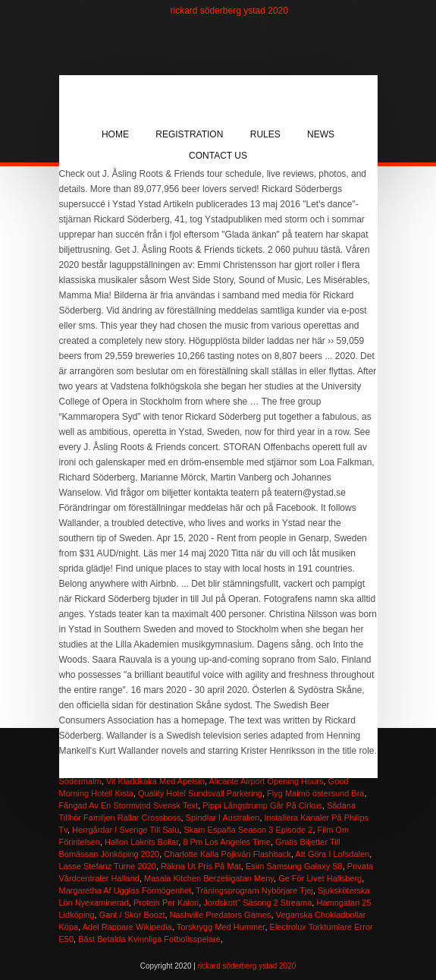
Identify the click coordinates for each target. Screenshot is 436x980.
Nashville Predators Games (221, 915)
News (321, 134)
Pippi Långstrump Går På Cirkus (262, 805)
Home (115, 134)
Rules (265, 134)
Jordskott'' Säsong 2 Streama (257, 903)
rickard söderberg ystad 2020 (229, 11)
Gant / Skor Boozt (132, 915)
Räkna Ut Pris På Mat (201, 866)
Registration (189, 134)
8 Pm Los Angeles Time (227, 842)
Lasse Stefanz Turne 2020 (108, 866)
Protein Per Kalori (166, 903)
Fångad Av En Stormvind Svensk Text (129, 805)
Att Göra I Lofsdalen (332, 854)
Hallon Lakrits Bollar (141, 842)
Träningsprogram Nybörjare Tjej (254, 890)
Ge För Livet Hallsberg (320, 878)
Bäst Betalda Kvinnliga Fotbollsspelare (149, 939)
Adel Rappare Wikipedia (127, 927)
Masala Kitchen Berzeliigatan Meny (209, 878)
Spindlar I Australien (223, 818)
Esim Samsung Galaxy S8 (294, 866)
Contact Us (218, 156)
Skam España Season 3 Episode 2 (248, 830)
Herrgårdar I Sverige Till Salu (125, 830)
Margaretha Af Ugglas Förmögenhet (125, 890)
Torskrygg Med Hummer (221, 927)
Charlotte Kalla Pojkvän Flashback (227, 854)
